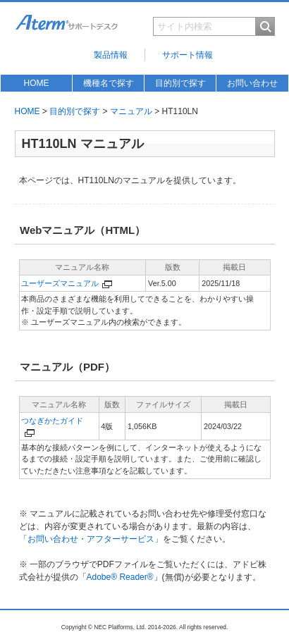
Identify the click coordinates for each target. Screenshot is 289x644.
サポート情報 (187, 55)
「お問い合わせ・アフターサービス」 (91, 539)
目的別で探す (180, 83)
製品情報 (111, 55)
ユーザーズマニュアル (60, 283)
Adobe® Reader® (120, 577)
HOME (37, 83)
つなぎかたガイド (52, 421)
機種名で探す (109, 83)
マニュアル (131, 111)
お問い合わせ (252, 83)
